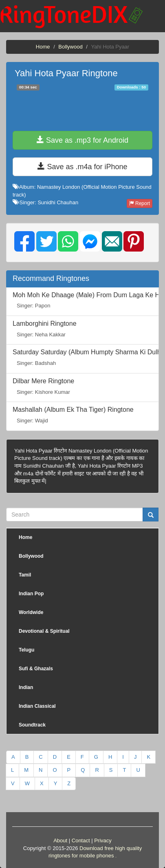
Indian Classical (37, 706)
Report (140, 203)
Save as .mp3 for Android (82, 140)
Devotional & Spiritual (44, 631)
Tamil (25, 575)
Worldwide (31, 612)
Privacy (103, 840)
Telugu (26, 650)
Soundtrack (32, 725)
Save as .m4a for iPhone (82, 167)
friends (116, 857)
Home (43, 47)
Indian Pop (31, 594)
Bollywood (70, 47)
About (60, 840)
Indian (26, 687)
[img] (24, 241)
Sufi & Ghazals (36, 669)
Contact (81, 840)
